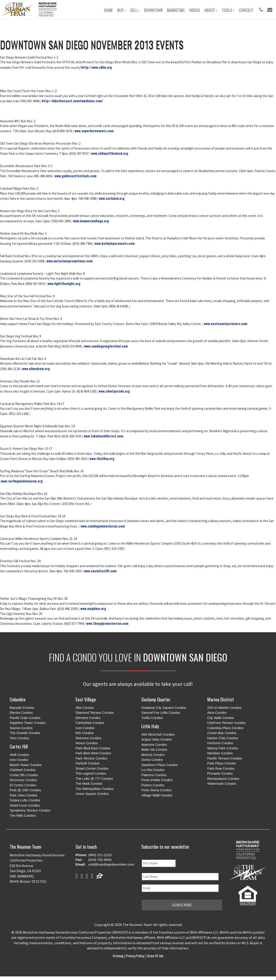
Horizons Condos (220, 743)
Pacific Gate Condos (25, 718)
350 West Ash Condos (158, 734)
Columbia (18, 699)
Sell (135, 10)
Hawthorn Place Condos (160, 765)
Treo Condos (19, 738)
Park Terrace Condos (92, 758)
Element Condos (88, 718)
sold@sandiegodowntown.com (111, 864)
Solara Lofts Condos (25, 800)
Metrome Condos (89, 738)
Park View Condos (24, 795)
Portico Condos (153, 785)
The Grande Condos (25, 733)
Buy (121, 10)
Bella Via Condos (154, 749)
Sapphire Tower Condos (28, 723)
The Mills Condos (23, 815)
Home (108, 10)
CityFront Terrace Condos (227, 723)
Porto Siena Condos (156, 790)
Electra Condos (21, 713)
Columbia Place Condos (225, 728)
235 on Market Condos (224, 708)
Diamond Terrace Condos (95, 713)
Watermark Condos (222, 783)
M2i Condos (85, 733)
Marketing (176, 10)
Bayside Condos (22, 708)
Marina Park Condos (223, 748)
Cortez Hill (19, 746)
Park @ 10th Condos (25, 790)
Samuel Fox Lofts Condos (161, 713)
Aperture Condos (154, 745)
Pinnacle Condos (220, 773)
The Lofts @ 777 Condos (94, 779)
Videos (195, 10)
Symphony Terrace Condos (30, 810)
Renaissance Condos (223, 779)
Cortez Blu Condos (24, 775)
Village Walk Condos (157, 795)
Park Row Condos (221, 768)
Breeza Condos (153, 755)
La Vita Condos (153, 770)
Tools (228, 10)
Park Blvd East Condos (93, 748)
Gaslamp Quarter (156, 699)
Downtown (153, 10)
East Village (86, 699)
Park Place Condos (222, 763)
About (211, 10)
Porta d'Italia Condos (157, 780)
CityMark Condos (23, 770)
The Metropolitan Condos (95, 789)
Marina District (221, 699)
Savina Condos (21, 728)
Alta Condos (85, 708)
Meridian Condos (220, 753)
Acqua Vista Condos (157, 739)
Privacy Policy (135, 954)
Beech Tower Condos (26, 765)
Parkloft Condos (88, 763)
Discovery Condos (23, 780)
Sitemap (118, 954)
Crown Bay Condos (222, 733)
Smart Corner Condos (92, 768)
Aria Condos (19, 760)
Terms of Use (155, 954)
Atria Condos (217, 713)
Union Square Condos (92, 794)
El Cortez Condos (23, 785)
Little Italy (150, 726)
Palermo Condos (154, 775)
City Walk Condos (221, 718)
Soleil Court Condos (25, 805)
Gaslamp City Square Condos (164, 708)
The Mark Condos (89, 783)
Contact (246, 10)
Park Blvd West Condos (93, 753)
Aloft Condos (19, 755)
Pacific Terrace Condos (225, 758)
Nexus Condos (87, 743)
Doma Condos (152, 760)
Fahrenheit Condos (90, 723)
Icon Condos (85, 728)
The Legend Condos (91, 773)
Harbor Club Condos (223, 738)
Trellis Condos (152, 718)
